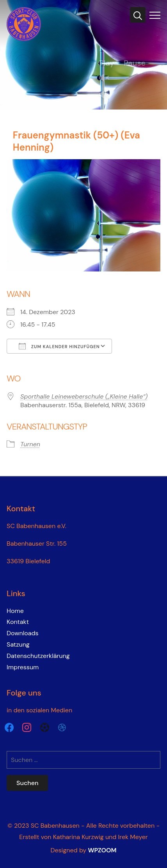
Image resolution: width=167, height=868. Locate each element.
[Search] (138, 15)
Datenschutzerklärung (38, 656)
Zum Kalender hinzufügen (59, 346)
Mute (107, 95)
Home (15, 611)
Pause (135, 63)
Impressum (23, 667)
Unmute (107, 78)
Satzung (18, 644)
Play (107, 63)
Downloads (22, 633)
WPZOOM (102, 850)
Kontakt (18, 622)
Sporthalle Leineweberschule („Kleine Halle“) (84, 396)
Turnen (30, 444)
